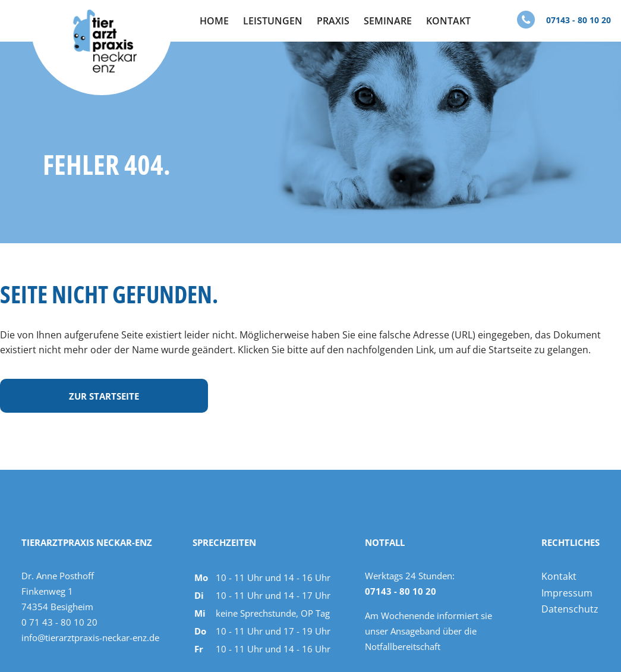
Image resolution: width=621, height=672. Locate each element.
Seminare (388, 21)
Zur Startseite (104, 396)
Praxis (333, 21)
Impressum (567, 593)
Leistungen (273, 21)
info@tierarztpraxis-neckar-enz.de (90, 638)
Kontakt (448, 21)
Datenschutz (570, 609)
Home (214, 21)
